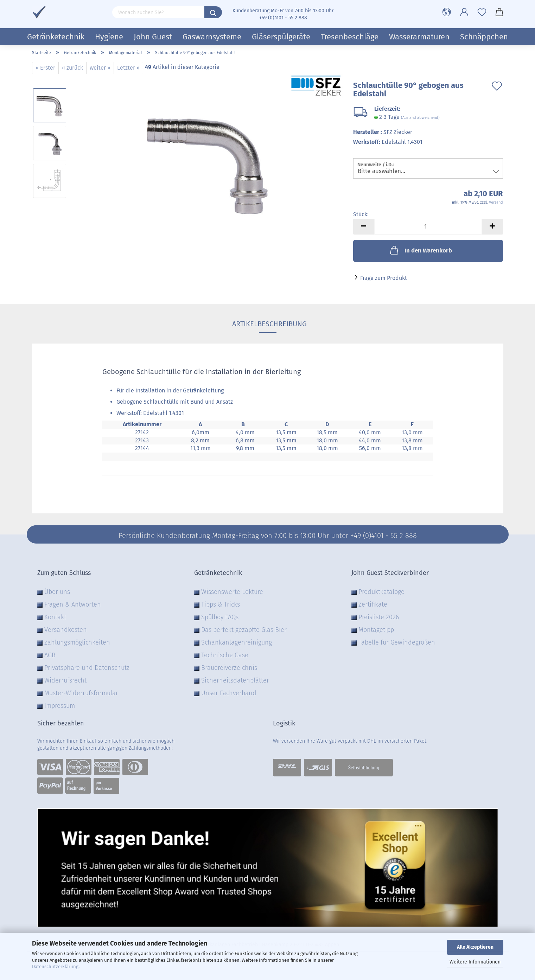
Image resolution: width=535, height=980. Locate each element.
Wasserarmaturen (419, 37)
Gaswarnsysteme (212, 37)
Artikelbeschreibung (268, 324)
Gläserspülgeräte (281, 37)
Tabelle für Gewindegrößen (397, 642)
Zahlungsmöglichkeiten (77, 642)
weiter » (100, 68)
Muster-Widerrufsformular (81, 693)
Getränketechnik (56, 37)
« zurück (72, 68)
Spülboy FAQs (220, 617)
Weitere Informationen (475, 962)
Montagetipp (376, 630)
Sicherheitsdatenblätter (235, 680)
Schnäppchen (484, 37)
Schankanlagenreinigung (237, 642)
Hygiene (109, 37)
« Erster (45, 68)
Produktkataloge (381, 592)
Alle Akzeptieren (475, 947)
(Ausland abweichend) (420, 118)
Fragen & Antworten (73, 604)
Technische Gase (225, 655)
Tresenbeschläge (350, 37)
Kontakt (55, 617)
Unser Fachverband (229, 693)
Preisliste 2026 (379, 617)
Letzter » (128, 68)
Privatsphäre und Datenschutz (87, 668)
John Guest (153, 37)
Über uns (57, 592)
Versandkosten (66, 630)
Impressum (60, 706)
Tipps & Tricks (221, 604)
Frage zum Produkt (384, 278)
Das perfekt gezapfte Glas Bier (244, 630)
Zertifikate (373, 604)
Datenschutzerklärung (55, 966)
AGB (50, 655)
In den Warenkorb (420, 250)
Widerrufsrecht (65, 680)
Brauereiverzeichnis (229, 668)
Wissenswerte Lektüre (232, 592)
